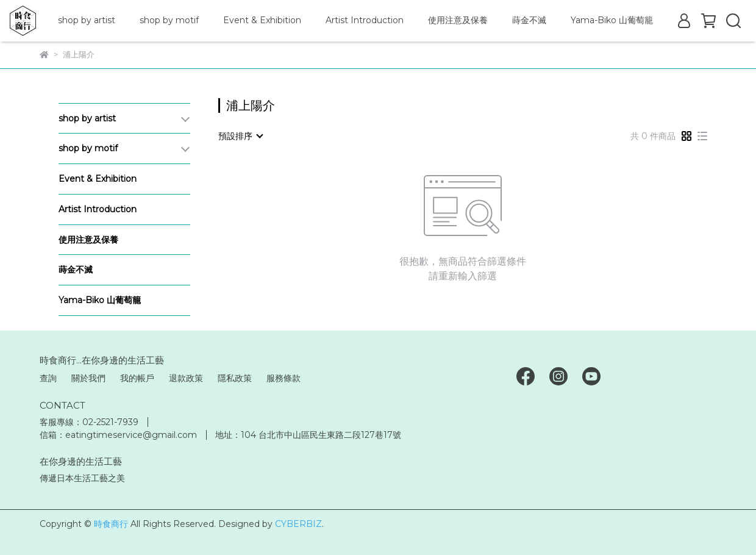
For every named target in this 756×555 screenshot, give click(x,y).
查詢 (48, 378)
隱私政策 (235, 378)
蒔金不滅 (529, 20)
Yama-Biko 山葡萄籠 (612, 20)
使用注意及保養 (458, 20)
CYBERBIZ (298, 524)
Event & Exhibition (262, 20)
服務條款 (283, 378)
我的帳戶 (137, 378)
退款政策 (186, 378)
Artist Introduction (365, 20)
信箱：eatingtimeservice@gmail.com (118, 435)
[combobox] (240, 136)
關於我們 (88, 378)
